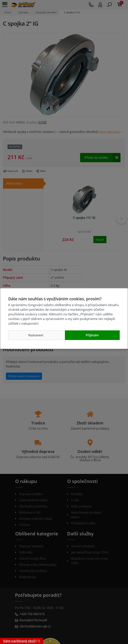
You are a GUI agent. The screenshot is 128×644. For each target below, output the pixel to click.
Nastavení (36, 335)
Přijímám (92, 335)
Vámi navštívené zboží (19, 641)
